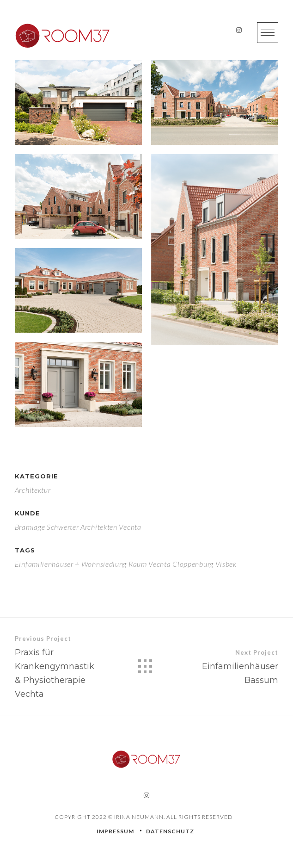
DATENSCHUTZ (170, 831)
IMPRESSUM (115, 831)
